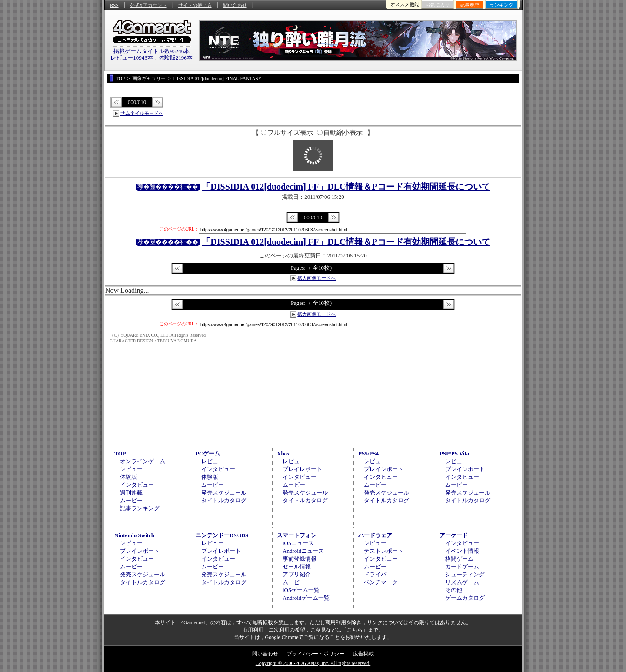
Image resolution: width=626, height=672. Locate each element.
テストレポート (384, 551)
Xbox (283, 453)
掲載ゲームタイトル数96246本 (152, 51)
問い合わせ (235, 5)
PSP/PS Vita (454, 453)
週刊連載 (131, 493)
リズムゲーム (462, 582)
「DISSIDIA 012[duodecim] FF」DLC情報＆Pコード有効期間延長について (346, 187)
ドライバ (375, 574)
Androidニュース (303, 551)
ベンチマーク (381, 582)
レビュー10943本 (132, 58)
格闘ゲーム (459, 559)
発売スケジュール (224, 493)
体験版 (128, 477)
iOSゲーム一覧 (301, 590)
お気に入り (438, 5)
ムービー (131, 500)
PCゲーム (208, 453)
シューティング (465, 574)
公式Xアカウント (148, 5)
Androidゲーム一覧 (306, 598)
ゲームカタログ (465, 598)
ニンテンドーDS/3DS (222, 535)
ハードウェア (375, 535)
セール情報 (297, 567)
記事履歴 (469, 5)
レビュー (131, 469)
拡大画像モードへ (316, 278)
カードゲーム (462, 567)
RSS (114, 5)
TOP (120, 453)
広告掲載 (363, 654)
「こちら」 (355, 630)
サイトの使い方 (195, 5)
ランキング (501, 5)
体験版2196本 (176, 58)
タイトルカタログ (224, 500)
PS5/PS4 (368, 453)
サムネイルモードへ (142, 113)
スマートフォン (297, 535)
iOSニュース (298, 543)
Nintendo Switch (134, 535)
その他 (454, 590)
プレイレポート (302, 469)
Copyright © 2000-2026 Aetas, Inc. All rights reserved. (313, 663)
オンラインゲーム (143, 461)
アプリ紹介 (297, 574)
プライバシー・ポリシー (316, 654)
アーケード (454, 535)
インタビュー (137, 485)
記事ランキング (140, 508)
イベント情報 (462, 551)
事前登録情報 (300, 559)
